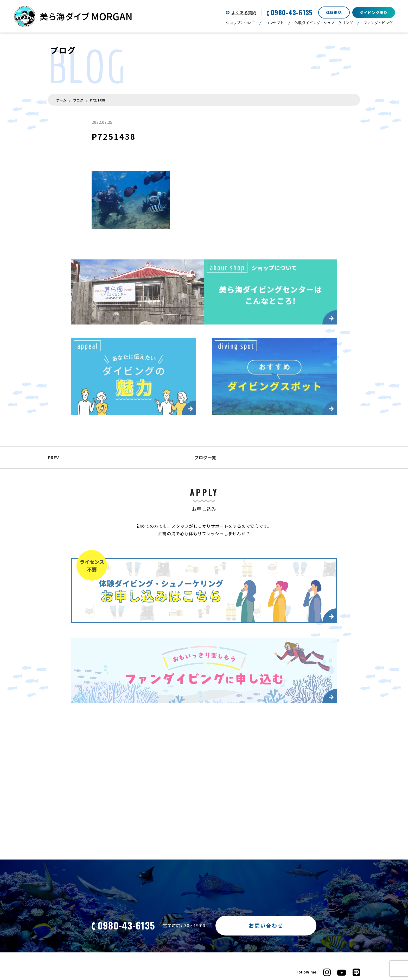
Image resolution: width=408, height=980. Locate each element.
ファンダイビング (378, 23)
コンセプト (275, 23)
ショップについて (240, 23)
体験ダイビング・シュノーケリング (324, 23)
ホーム (61, 100)
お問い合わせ (266, 925)
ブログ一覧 (204, 457)
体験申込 (334, 12)
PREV (53, 457)
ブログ (78, 100)
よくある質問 (244, 12)
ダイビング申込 (374, 12)
